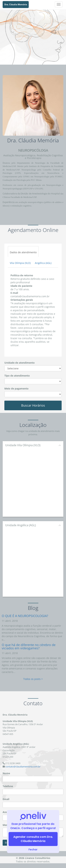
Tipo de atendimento (17, 376)
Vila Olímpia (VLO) (20, 263)
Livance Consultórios (38, 858)
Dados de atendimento (23, 252)
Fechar (33, 849)
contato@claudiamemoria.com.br (23, 767)
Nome (6, 773)
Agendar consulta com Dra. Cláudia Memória (33, 839)
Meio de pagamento (16, 389)
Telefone (8, 786)
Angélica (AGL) (43, 263)
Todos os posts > (33, 679)
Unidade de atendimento (20, 363)
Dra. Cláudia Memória (16, 4)
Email (6, 799)
